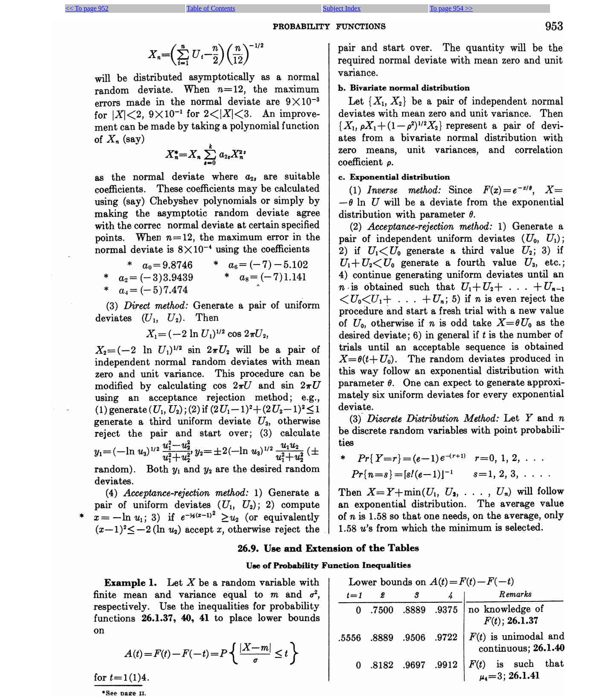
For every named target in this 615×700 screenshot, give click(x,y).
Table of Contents (211, 8)
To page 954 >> (451, 8)
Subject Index (342, 8)
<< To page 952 (87, 8)
